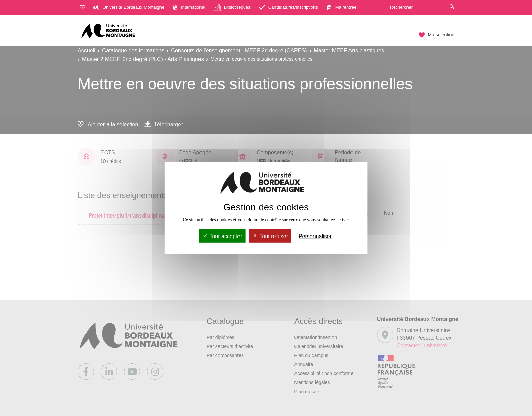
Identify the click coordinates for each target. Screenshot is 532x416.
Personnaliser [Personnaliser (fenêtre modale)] (315, 236)
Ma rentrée (341, 7)
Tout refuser (270, 236)
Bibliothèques (232, 7)
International (189, 7)
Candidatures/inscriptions (288, 7)
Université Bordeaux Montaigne (128, 7)
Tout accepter (222, 236)
